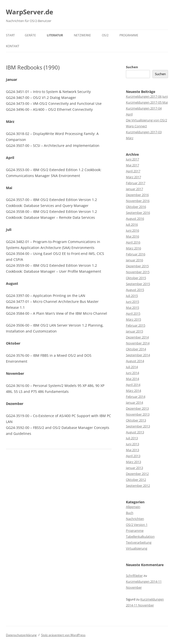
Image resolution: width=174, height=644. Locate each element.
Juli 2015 (132, 296)
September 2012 (138, 486)
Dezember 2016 (137, 195)
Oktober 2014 (136, 349)
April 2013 (133, 456)
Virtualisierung (137, 548)
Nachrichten (135, 519)
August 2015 (135, 290)
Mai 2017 (132, 165)
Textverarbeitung (139, 542)
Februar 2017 (136, 183)
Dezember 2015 (137, 266)
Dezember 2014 (137, 337)
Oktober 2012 (136, 480)
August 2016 (135, 219)
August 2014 (135, 361)
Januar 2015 (134, 331)
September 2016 (138, 213)
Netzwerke (82, 35)
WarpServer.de (29, 12)
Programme (129, 35)
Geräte (30, 35)
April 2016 (133, 242)
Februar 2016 (136, 254)
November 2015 (138, 272)
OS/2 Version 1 (137, 525)
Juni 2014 (132, 373)
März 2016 (133, 248)
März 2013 (133, 462)
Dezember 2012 (137, 474)
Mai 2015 (132, 308)
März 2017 (133, 177)
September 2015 (138, 284)
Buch (130, 513)
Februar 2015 (136, 325)
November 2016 (138, 201)
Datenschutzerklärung (21, 635)
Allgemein (133, 507)
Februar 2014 (136, 397)
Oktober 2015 (136, 278)
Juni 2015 (132, 302)
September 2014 (138, 355)
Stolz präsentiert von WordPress (63, 635)
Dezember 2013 (137, 408)
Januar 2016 (134, 260)
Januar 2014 (134, 402)
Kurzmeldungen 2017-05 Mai (147, 102)
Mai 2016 (132, 236)
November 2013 (138, 414)
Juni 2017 (132, 159)
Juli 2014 (132, 367)
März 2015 (133, 319)
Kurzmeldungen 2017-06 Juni (147, 96)
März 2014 (133, 391)
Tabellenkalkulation (140, 536)
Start (10, 35)
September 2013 (138, 426)
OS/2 (105, 35)
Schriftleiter (134, 576)
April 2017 (133, 171)
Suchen (132, 67)
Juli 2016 (132, 224)
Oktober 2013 (136, 420)
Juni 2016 (132, 230)
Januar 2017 (134, 189)
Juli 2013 (132, 438)
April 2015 (133, 313)
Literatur (55, 35)
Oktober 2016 (136, 207)
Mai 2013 (132, 450)
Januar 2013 (134, 468)
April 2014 (133, 385)
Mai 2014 (132, 379)
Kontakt (13, 46)
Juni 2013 (132, 444)
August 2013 (135, 432)
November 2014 (138, 343)
